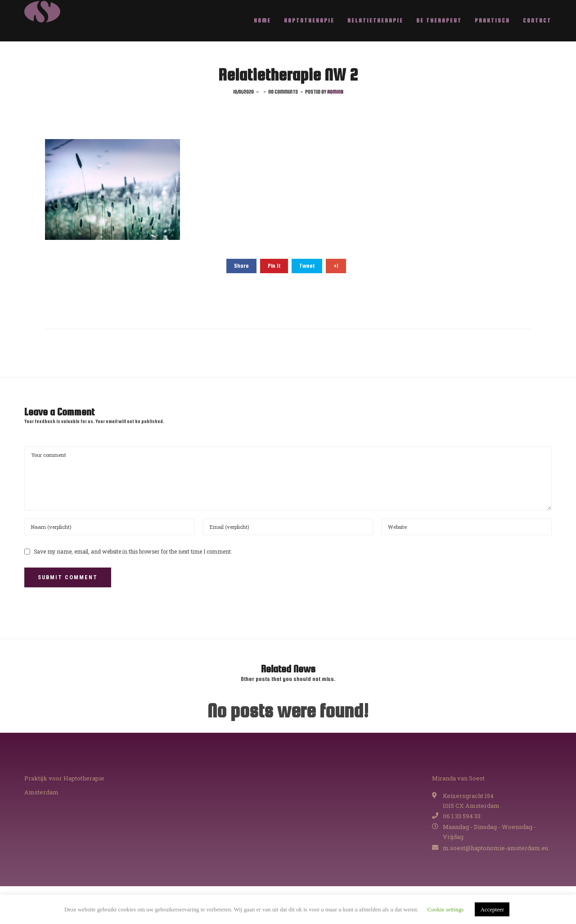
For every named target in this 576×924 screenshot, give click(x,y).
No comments (283, 92)
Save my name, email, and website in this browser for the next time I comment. (133, 552)
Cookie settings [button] (446, 909)
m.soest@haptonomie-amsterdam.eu (495, 848)
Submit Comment (68, 577)
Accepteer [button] (492, 909)
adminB (335, 92)
